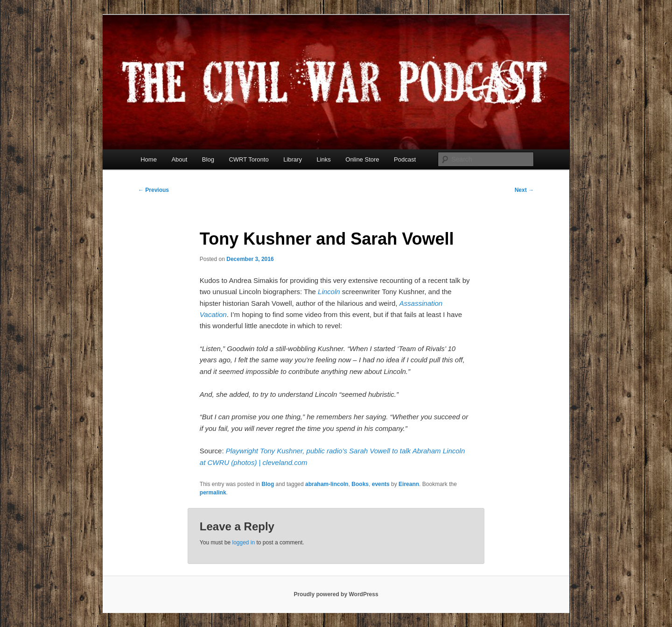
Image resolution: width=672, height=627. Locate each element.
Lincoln (329, 292)
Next (524, 190)
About (179, 159)
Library (293, 159)
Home (149, 159)
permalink (213, 493)
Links (323, 159)
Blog (208, 159)
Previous (154, 190)
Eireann (409, 484)
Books (360, 484)
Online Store (362, 159)
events (381, 484)
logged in (243, 542)
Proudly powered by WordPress (336, 594)
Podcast (405, 159)
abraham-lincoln (327, 484)
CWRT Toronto (248, 159)
